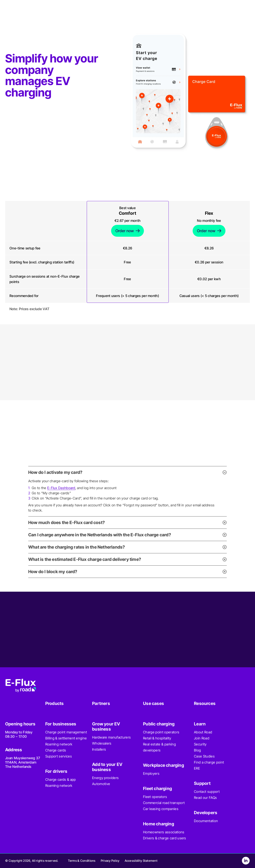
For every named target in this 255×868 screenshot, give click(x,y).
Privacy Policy (110, 861)
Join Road (202, 738)
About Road (203, 732)
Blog (197, 750)
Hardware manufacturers (111, 737)
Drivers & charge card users (165, 838)
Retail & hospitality (157, 738)
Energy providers (105, 778)
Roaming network (59, 744)
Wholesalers (102, 743)
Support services (59, 756)
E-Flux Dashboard (61, 488)
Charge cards (56, 750)
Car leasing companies (161, 809)
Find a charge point (209, 762)
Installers (99, 749)
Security (200, 744)
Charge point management (66, 732)
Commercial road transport (164, 803)
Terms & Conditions (82, 861)
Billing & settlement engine (66, 738)
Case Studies (204, 756)
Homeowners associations (164, 832)
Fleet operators (155, 797)
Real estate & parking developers (159, 747)
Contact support (207, 792)
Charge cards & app (61, 779)
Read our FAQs (205, 798)
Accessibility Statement (141, 861)
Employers (151, 773)
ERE (197, 768)
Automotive (101, 784)
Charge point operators (161, 732)
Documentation (206, 821)
